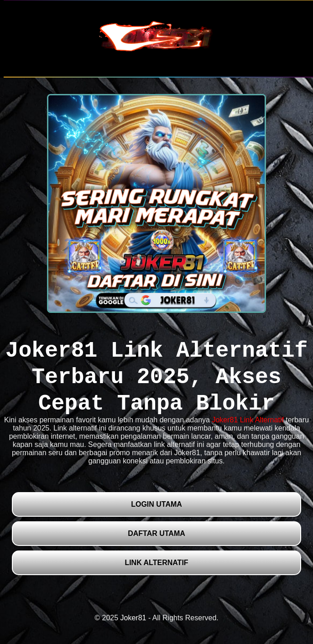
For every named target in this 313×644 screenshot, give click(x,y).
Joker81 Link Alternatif (248, 420)
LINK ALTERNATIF (156, 563)
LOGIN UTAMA (156, 504)
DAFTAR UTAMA (156, 533)
